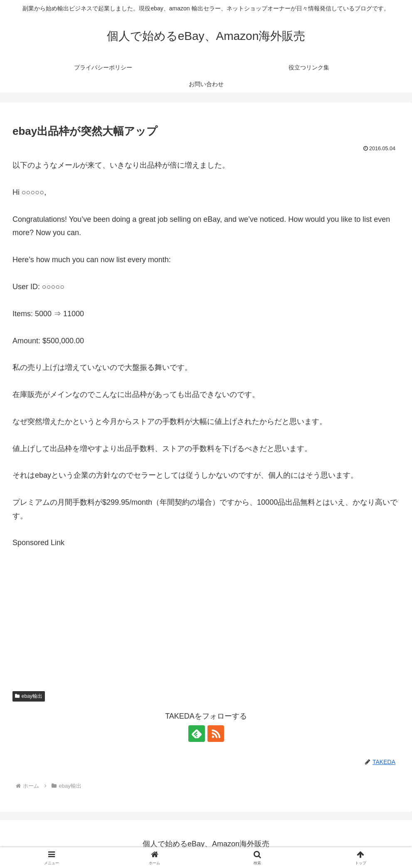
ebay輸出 (29, 696)
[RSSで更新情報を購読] (216, 734)
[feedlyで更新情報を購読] (197, 734)
